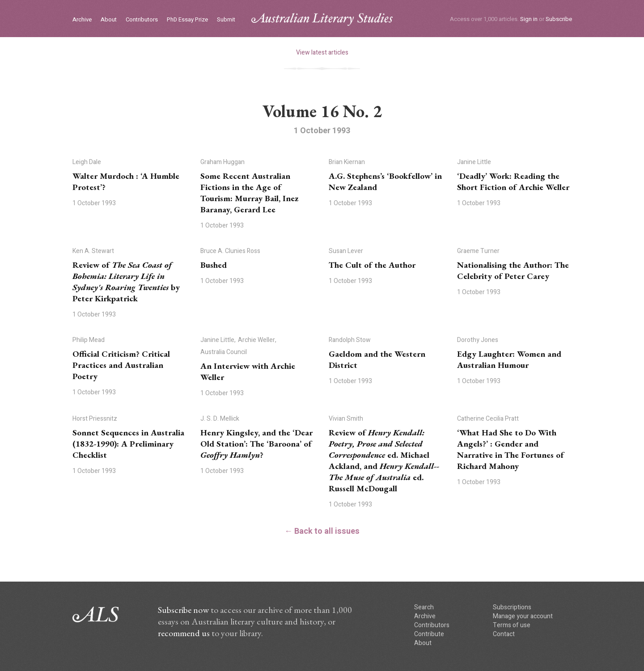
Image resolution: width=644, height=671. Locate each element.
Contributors (142, 20)
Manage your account (523, 616)
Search (424, 607)
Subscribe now (183, 610)
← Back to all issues (322, 531)
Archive (82, 20)
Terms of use (512, 625)
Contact (504, 634)
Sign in (529, 19)
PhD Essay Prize (187, 20)
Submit (226, 20)
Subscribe (559, 19)
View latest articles (322, 53)
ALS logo (322, 19)
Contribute (429, 634)
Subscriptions (512, 607)
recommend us (184, 633)
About (109, 20)
